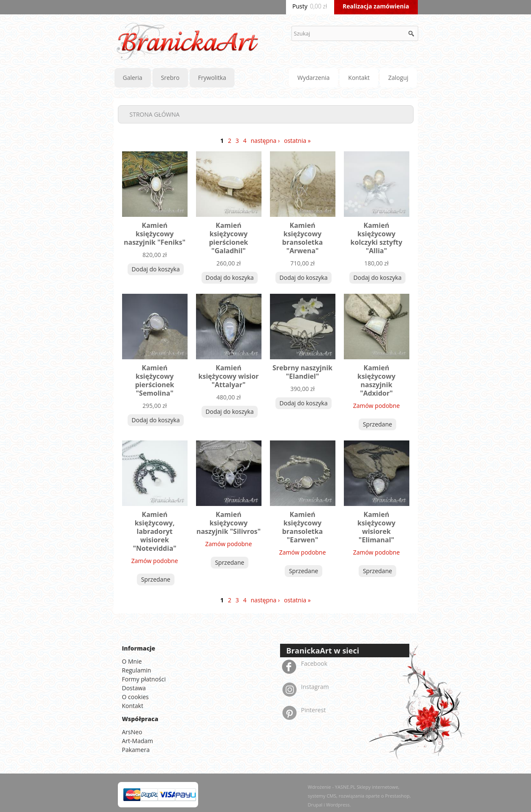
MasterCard (134, 795)
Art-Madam (138, 741)
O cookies (136, 697)
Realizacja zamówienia (376, 6)
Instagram (315, 687)
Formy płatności (144, 679)
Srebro (170, 78)
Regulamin (137, 670)
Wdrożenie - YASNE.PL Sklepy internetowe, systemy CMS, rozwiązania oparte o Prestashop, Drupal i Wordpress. (359, 796)
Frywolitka (212, 78)
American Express (185, 795)
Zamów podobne (377, 406)
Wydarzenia (313, 78)
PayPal (151, 795)
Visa (168, 795)
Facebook (314, 663)
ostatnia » (297, 141)
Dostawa (134, 688)
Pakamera (136, 750)
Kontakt (359, 78)
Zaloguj (398, 78)
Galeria (133, 78)
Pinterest (314, 710)
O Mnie (132, 661)
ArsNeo (132, 732)
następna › (265, 141)
